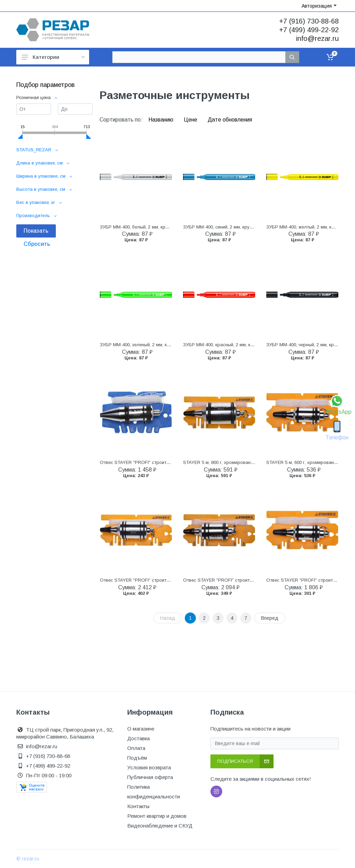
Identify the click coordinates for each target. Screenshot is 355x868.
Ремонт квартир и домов (157, 816)
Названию (162, 120)
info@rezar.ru (317, 38)
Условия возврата (149, 767)
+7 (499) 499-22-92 (309, 30)
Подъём (137, 758)
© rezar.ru (28, 859)
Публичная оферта (150, 777)
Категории (53, 57)
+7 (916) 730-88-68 (309, 21)
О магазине (141, 729)
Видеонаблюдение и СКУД (160, 826)
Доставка (138, 738)
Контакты (138, 806)
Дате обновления (230, 120)
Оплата (136, 748)
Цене (191, 120)
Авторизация (319, 6)
